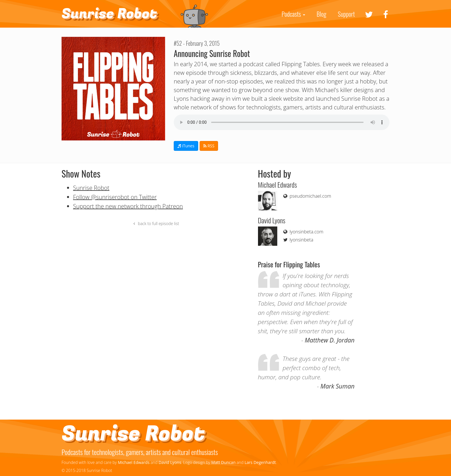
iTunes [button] (186, 146)
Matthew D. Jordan (330, 340)
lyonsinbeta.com (303, 232)
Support (346, 14)
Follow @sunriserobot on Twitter (115, 197)
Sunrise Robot (109, 14)
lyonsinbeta (298, 240)
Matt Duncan (223, 462)
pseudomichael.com (307, 196)
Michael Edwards (134, 462)
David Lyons (170, 462)
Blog (322, 14)
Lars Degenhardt (260, 462)
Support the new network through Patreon (128, 206)
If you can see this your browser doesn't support (282, 122)
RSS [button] (209, 146)
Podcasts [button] (293, 14)
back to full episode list (155, 223)
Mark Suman (337, 386)
